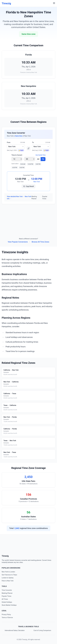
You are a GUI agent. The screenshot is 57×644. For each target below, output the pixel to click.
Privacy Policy (6, 615)
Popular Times (45, 198)
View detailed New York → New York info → (19, 198)
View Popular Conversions (18, 242)
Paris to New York (8, 581)
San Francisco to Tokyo (9, 575)
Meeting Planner (34, 198)
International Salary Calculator (15, 630)
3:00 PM (38, 164)
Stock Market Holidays (9, 605)
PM (43, 159)
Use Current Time (41, 155)
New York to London (8, 572)
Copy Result (29, 186)
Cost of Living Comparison (42, 630)
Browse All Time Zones (40, 242)
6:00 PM (15, 168)
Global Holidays (7, 602)
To (33, 142)
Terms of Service (7, 618)
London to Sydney (8, 578)
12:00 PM (30, 164)
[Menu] (54, 3)
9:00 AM (23, 164)
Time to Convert (17, 155)
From (9, 142)
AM (38, 159)
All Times (5, 599)
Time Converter (7, 590)
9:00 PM (22, 168)
